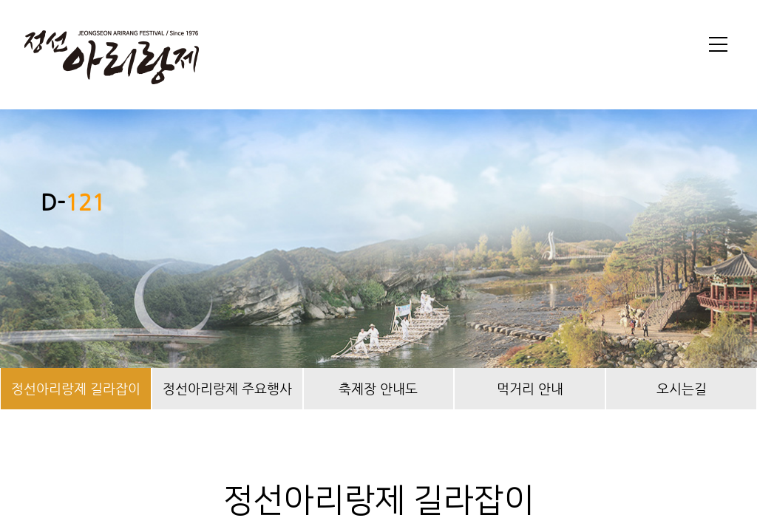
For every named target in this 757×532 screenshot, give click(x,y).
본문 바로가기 (0, 0)
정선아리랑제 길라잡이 (76, 388)
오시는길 (682, 388)
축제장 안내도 (378, 388)
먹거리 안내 (530, 388)
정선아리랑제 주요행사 (227, 388)
